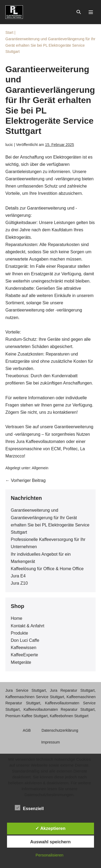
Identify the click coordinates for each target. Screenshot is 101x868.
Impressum (50, 742)
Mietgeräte (21, 662)
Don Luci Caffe (25, 640)
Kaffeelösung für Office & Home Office (47, 569)
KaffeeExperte (24, 655)
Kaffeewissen (24, 648)
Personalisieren (49, 855)
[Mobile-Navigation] (91, 12)
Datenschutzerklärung (60, 730)
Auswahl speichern (50, 842)
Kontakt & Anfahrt (28, 626)
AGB (27, 730)
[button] (79, 12)
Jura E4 (18, 576)
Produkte (19, 633)
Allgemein (40, 468)
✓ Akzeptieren (50, 828)
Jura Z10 (19, 583)
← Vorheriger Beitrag (25, 480)
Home (17, 618)
